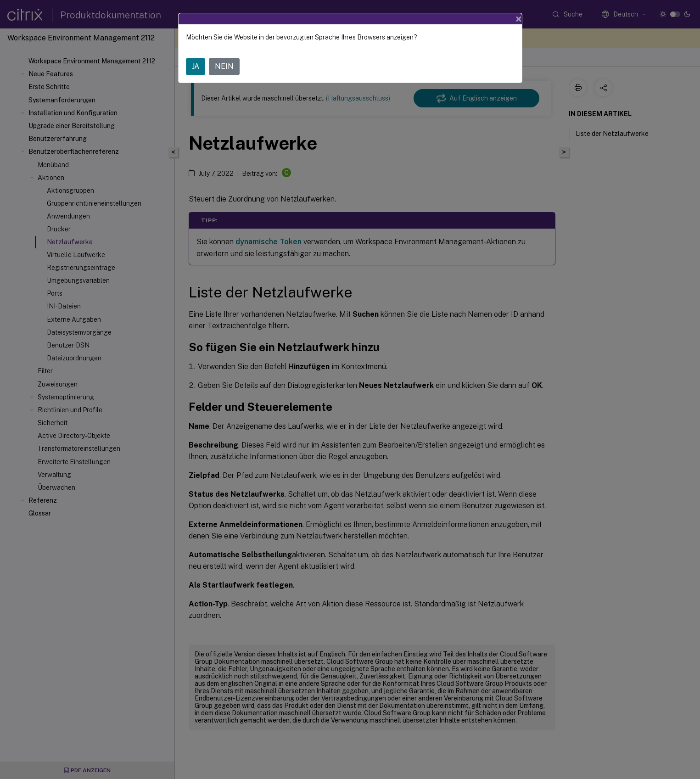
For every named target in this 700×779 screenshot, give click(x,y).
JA (196, 66)
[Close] (519, 19)
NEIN (224, 66)
